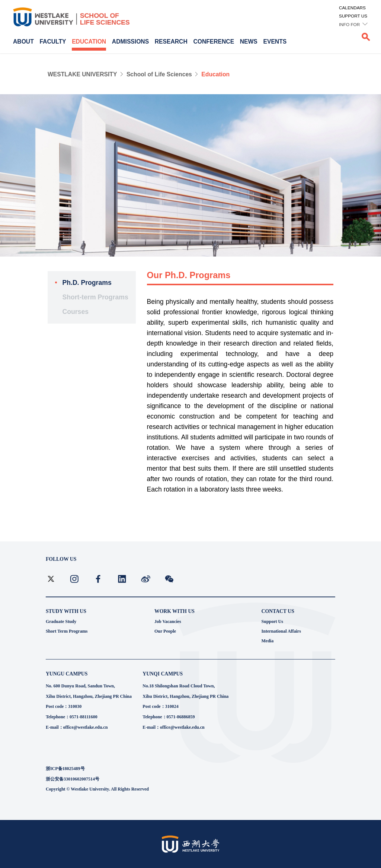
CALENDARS (352, 8)
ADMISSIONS (130, 42)
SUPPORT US (353, 16)
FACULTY (53, 42)
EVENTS (275, 42)
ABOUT (23, 42)
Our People (165, 631)
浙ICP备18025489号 (65, 769)
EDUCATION (89, 42)
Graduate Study (61, 621)
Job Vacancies (168, 621)
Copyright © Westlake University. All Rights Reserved (97, 789)
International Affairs (281, 631)
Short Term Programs (67, 631)
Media (268, 641)
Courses (75, 312)
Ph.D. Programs (87, 283)
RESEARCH (171, 42)
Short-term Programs (95, 297)
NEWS (249, 42)
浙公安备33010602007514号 (73, 779)
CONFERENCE (214, 42)
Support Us (272, 621)
